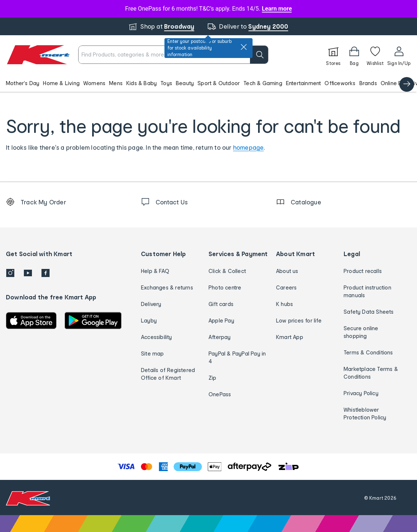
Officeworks (340, 83)
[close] (244, 47)
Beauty (185, 83)
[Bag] (354, 55)
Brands (368, 83)
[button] (208, 83)
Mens (116, 83)
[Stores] (333, 55)
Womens (94, 83)
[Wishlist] (375, 55)
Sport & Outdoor (219, 83)
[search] (259, 55)
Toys (166, 83)
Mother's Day (23, 83)
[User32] (399, 55)
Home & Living (61, 83)
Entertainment (304, 83)
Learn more (277, 9)
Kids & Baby (142, 83)
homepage (249, 147)
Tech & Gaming (263, 83)
